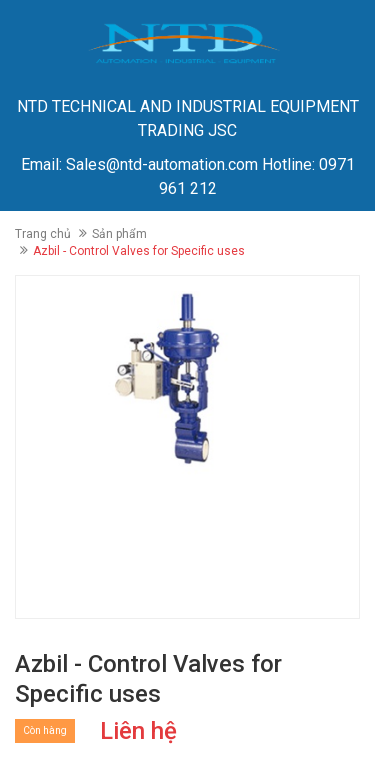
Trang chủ (43, 234)
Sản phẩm (119, 234)
